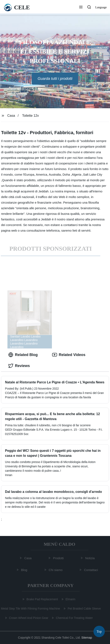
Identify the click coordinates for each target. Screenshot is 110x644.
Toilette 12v (30, 116)
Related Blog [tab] (23, 355)
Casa (11, 116)
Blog (24, 570)
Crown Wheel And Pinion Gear (28, 618)
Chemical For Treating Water (74, 618)
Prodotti (59, 558)
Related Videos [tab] (69, 355)
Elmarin (70, 599)
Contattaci (91, 570)
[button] (81, 7)
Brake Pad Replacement (42, 599)
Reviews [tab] (19, 366)
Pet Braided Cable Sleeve (84, 609)
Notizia (90, 558)
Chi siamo (56, 570)
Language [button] (101, 7)
